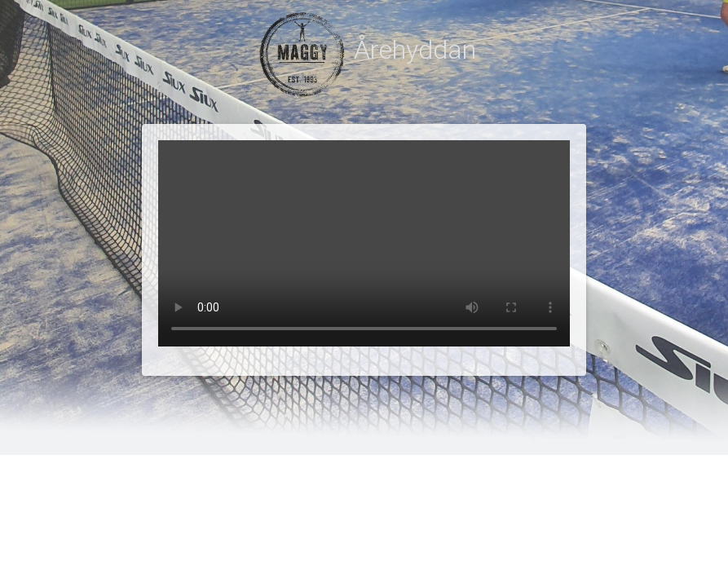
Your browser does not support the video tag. (364, 243)
